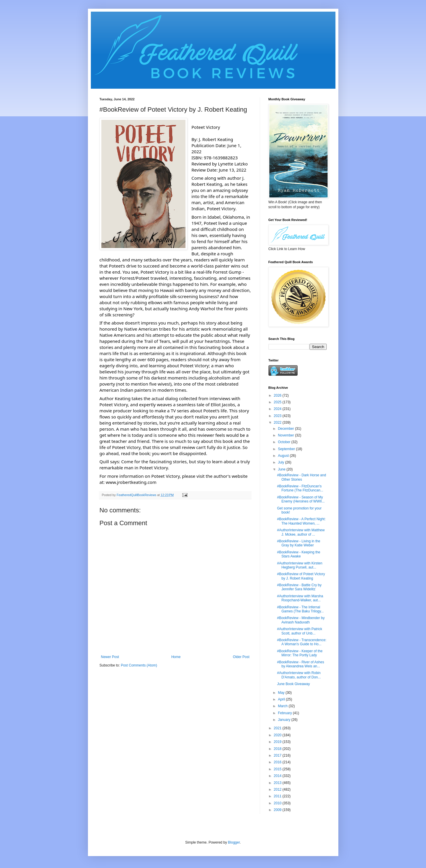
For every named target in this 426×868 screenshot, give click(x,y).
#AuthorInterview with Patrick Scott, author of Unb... (299, 631)
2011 (278, 796)
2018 (278, 749)
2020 (278, 735)
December (286, 429)
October (284, 442)
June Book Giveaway (293, 684)
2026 (278, 395)
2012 (278, 789)
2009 (278, 810)
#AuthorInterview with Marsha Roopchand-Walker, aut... (300, 598)
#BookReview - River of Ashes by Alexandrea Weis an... (300, 664)
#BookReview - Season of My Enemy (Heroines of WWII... (301, 499)
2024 (278, 409)
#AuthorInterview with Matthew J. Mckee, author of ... (301, 532)
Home (176, 657)
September (287, 449)
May (282, 693)
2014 (278, 776)
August (284, 456)
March (283, 706)
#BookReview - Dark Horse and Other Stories (301, 477)
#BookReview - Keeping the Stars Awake (298, 554)
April (282, 699)
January (284, 720)
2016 (278, 762)
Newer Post (110, 657)
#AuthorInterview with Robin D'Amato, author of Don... (299, 675)
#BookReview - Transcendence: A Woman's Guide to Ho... (302, 642)
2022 (278, 423)
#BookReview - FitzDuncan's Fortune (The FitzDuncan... (300, 488)
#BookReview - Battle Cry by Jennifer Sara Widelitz (299, 587)
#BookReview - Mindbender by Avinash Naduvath (301, 620)
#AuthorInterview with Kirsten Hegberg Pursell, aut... (299, 565)
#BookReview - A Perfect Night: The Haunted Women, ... (301, 521)
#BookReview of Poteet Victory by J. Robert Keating (301, 576)
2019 (278, 742)
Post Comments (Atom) (139, 665)
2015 (278, 769)
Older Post (241, 657)
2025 (278, 402)
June (282, 469)
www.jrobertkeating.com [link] (131, 482)
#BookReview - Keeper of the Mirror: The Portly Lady (300, 653)
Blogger (234, 842)
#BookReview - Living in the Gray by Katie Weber (298, 543)
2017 (278, 755)
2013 (278, 783)
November (286, 435)
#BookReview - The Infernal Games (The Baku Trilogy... (300, 609)
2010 (278, 803)
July (281, 462)
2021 (278, 728)
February (285, 713)
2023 (278, 416)
